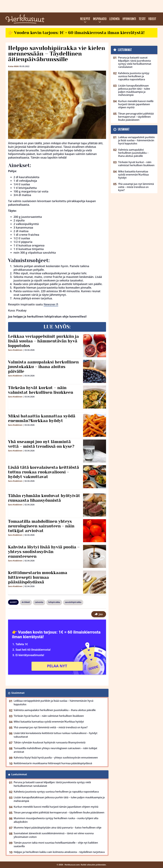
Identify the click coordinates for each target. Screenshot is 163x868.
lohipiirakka (54, 602)
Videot (152, 19)
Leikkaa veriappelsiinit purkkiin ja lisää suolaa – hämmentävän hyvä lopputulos (43, 341)
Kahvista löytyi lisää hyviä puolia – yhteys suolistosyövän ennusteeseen (44, 552)
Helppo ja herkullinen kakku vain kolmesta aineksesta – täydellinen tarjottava (59, 852)
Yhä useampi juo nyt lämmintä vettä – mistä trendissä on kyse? (41, 444)
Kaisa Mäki (14, 66)
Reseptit (85, 19)
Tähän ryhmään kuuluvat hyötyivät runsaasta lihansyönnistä (44, 498)
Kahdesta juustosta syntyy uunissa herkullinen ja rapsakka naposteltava (56, 792)
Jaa (99, 614)
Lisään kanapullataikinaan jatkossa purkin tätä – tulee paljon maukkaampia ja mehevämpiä (59, 799)
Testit (142, 19)
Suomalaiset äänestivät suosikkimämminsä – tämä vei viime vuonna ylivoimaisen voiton (54, 835)
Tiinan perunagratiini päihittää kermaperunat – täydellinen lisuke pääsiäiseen (59, 812)
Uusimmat (18, 693)
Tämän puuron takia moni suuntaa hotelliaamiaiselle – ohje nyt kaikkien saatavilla (56, 844)
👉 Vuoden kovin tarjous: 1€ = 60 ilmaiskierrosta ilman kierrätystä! (76, 33)
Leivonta (114, 19)
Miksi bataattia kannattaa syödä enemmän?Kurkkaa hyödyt (42, 418)
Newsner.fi (51, 304)
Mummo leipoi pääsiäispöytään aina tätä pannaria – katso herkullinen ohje (58, 828)
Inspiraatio (100, 19)
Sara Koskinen (15, 350)
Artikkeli (26, 602)
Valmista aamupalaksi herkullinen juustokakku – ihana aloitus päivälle (43, 367)
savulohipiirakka (73, 602)
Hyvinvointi (129, 19)
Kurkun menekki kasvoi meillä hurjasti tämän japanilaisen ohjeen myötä (56, 807)
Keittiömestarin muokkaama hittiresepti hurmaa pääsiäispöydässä (38, 577)
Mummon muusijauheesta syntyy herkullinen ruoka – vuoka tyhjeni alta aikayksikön (56, 820)
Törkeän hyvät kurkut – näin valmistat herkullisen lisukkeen (41, 390)
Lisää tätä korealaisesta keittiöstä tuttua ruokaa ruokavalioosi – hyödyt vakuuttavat (44, 472)
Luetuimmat (19, 774)
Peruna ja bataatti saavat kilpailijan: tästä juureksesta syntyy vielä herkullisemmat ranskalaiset (52, 784)
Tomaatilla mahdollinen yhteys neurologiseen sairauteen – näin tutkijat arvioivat (41, 526)
